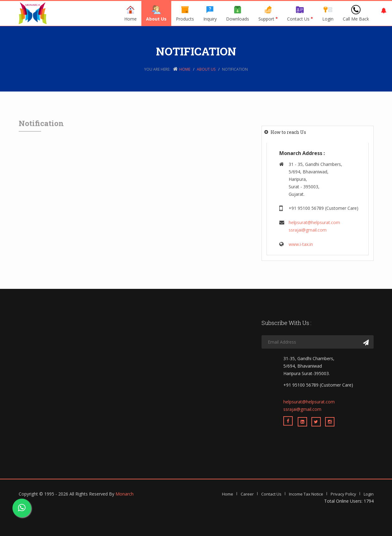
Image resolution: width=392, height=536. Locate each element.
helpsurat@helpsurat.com (314, 222)
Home (130, 13)
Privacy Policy (343, 494)
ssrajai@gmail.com (308, 230)
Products (185, 13)
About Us (156, 13)
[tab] (318, 132)
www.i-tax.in (301, 244)
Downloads (238, 13)
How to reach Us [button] (288, 132)
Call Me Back (356, 13)
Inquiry (210, 13)
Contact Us (300, 13)
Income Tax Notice (306, 494)
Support (268, 13)
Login (328, 13)
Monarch (125, 494)
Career (247, 494)
